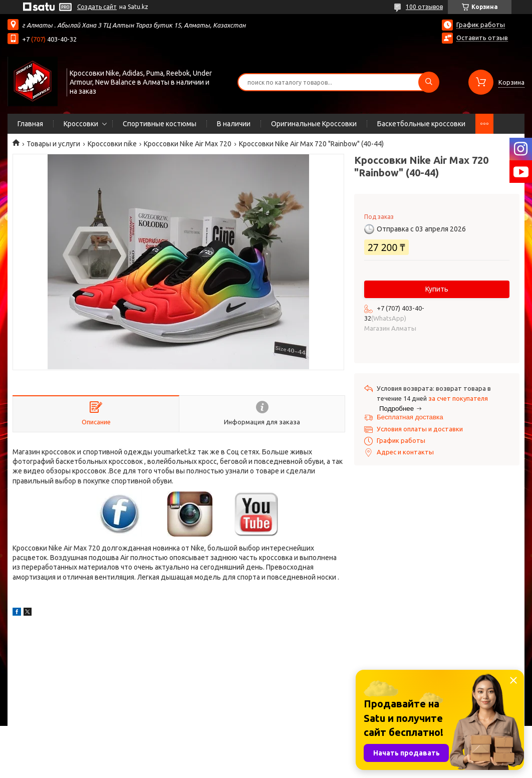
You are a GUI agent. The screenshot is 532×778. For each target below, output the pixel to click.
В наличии (234, 124)
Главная (30, 124)
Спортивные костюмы (160, 124)
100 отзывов (424, 7)
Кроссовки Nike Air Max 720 (188, 144)
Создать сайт (97, 7)
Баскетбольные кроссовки (421, 124)
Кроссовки (81, 124)
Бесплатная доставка (410, 417)
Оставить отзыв (482, 38)
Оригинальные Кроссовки (314, 124)
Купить (437, 289)
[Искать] (429, 82)
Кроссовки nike (112, 144)
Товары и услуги (53, 144)
